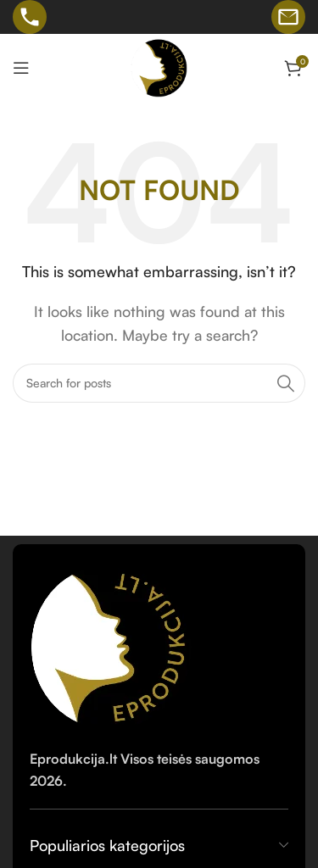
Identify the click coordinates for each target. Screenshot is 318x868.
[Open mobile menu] (21, 68)
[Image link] (112, 644)
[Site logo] (159, 66)
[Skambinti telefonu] (30, 17)
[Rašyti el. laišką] (288, 17)
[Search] (159, 383)
